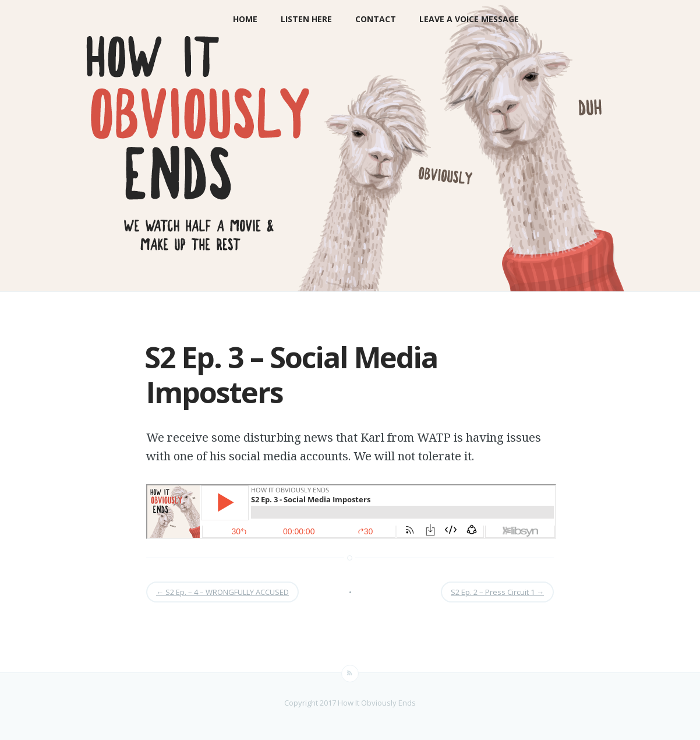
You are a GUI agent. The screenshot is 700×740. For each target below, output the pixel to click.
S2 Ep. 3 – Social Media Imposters (291, 375)
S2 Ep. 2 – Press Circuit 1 (497, 592)
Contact (376, 19)
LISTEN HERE (306, 19)
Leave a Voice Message (469, 19)
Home (245, 19)
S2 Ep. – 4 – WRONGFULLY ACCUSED (222, 592)
